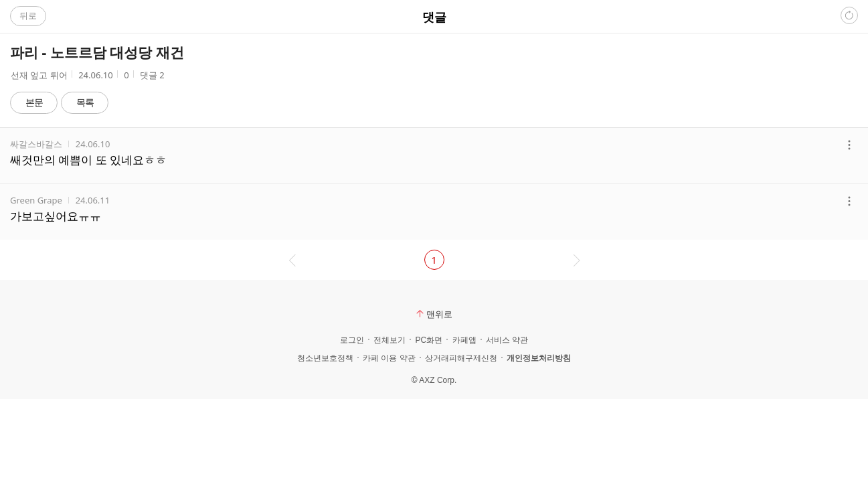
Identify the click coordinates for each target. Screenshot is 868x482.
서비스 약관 (507, 340)
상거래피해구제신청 (461, 358)
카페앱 (464, 340)
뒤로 (28, 15)
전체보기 (389, 340)
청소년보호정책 (325, 358)
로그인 (352, 340)
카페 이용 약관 (389, 358)
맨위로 (434, 314)
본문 (34, 102)
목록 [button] (85, 102)
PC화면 (429, 340)
